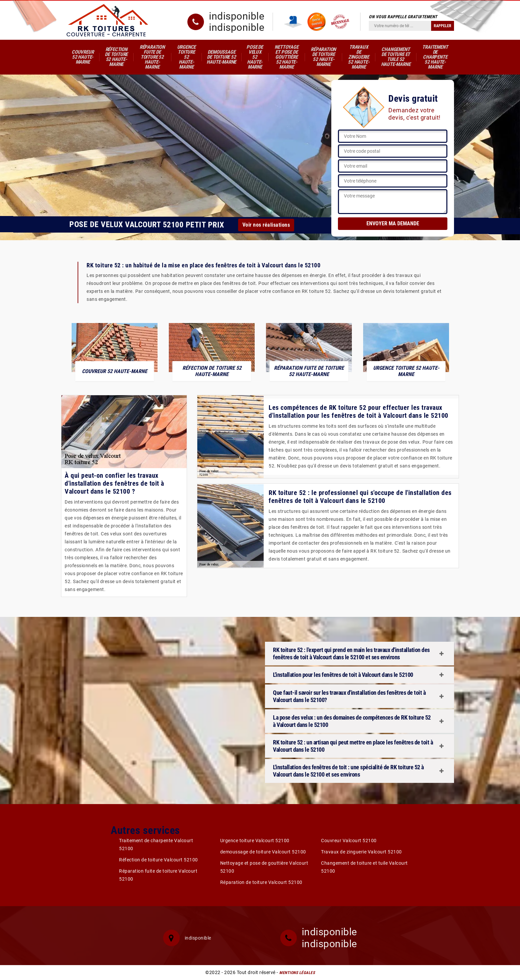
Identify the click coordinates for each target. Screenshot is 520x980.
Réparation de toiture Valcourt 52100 (261, 882)
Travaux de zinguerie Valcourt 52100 (361, 852)
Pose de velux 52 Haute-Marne (255, 57)
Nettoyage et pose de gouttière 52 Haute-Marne (286, 57)
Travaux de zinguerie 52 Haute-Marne (358, 57)
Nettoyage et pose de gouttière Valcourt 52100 (264, 867)
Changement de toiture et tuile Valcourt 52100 (364, 867)
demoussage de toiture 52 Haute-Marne (221, 57)
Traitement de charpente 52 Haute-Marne (435, 57)
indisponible (237, 16)
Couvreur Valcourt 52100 (349, 841)
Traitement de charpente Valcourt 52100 (156, 844)
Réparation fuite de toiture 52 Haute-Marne (152, 57)
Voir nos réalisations (266, 225)
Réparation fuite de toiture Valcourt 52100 (158, 875)
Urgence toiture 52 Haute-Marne (187, 57)
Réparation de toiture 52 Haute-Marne (323, 57)
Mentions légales (297, 973)
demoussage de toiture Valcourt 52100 (263, 852)
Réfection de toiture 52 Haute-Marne (116, 57)
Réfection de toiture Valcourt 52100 (159, 860)
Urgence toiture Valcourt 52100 (255, 841)
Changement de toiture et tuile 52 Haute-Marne (396, 57)
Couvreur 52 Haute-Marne (83, 57)
